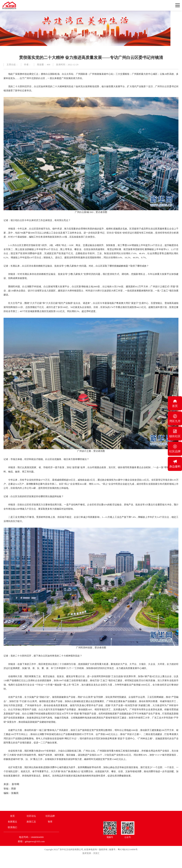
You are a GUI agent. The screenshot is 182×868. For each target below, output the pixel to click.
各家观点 (12, 822)
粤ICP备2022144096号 (128, 850)
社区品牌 (50, 816)
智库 (50, 822)
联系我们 (12, 827)
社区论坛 (31, 816)
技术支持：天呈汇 (91, 853)
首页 (12, 816)
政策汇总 (31, 822)
